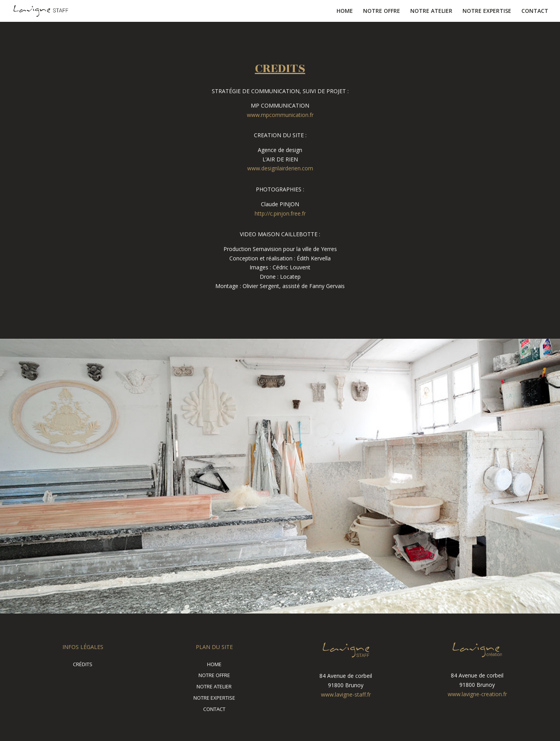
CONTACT (535, 11)
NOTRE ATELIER (431, 11)
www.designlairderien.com (280, 168)
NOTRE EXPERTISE (487, 11)
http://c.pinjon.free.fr (280, 213)
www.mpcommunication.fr (280, 115)
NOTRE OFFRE (382, 11)
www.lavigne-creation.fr (477, 694)
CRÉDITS (83, 664)
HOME (345, 11)
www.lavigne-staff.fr (346, 694)
